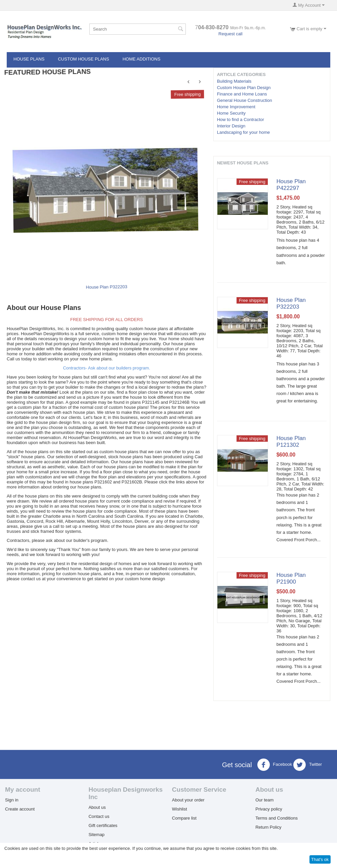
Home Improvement (236, 107)
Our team (264, 800)
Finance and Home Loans (242, 94)
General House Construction (245, 100)
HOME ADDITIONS (142, 59)
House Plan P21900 (291, 578)
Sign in (12, 800)
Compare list (184, 818)
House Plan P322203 (107, 286)
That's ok (320, 859)
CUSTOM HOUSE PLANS (83, 59)
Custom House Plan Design (244, 88)
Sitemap (96, 835)
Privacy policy (269, 809)
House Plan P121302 (291, 442)
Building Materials (234, 81)
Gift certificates (103, 825)
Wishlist (180, 809)
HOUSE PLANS (29, 59)
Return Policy (268, 827)
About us (97, 807)
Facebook (275, 765)
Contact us (99, 816)
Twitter (307, 765)
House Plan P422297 (291, 185)
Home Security (231, 113)
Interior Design (231, 126)
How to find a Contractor (241, 120)
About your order (188, 800)
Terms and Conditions (277, 818)
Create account (20, 809)
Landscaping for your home (244, 132)
